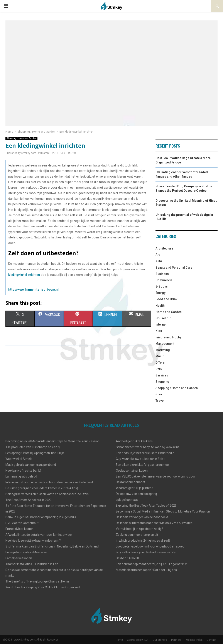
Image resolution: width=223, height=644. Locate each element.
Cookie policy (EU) (138, 640)
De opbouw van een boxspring (136, 494)
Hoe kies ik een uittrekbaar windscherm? (33, 541)
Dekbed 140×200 (127, 558)
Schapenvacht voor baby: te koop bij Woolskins (148, 447)
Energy (160, 293)
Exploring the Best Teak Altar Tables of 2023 (146, 506)
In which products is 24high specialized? (143, 541)
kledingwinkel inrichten (24, 275)
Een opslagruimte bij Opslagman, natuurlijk (35, 453)
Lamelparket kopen (19, 558)
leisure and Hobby (168, 337)
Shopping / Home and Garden (21, 138)
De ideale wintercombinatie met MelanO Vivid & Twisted (154, 523)
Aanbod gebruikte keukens (134, 441)
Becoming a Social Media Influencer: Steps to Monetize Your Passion (52, 441)
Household (163, 318)
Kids (159, 331)
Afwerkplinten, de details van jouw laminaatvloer (39, 535)
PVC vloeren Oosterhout (22, 523)
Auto (159, 261)
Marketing (163, 350)
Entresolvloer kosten (19, 529)
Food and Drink (166, 299)
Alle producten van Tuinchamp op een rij (33, 447)
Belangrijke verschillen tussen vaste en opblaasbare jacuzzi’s (47, 494)
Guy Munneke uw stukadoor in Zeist (140, 459)
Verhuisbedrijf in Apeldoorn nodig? (139, 529)
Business (162, 274)
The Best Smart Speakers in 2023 (29, 500)
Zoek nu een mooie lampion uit (137, 535)
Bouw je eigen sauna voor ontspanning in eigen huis (41, 517)
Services (162, 375)
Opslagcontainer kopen (132, 471)
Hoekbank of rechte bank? (23, 471)
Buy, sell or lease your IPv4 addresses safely (146, 552)
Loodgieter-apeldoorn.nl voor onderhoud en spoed (150, 546)
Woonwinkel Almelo (19, 459)
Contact (211, 640)
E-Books (162, 286)
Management (165, 344)
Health (160, 306)
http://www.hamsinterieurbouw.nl (33, 290)
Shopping (162, 382)
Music (160, 356)
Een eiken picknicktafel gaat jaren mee (142, 465)
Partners (176, 640)
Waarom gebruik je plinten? (134, 488)
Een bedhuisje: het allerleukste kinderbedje (145, 453)
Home (119, 640)
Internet (161, 324)
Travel (160, 401)
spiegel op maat (127, 500)
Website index (194, 640)
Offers (160, 363)
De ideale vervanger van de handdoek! (142, 517)
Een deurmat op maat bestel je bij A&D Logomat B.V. (151, 564)
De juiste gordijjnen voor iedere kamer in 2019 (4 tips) (42, 488)
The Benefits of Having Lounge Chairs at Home (37, 581)
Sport (159, 394)
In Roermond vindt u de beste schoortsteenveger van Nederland (49, 482)
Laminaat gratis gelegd (21, 476)
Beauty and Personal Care (174, 268)
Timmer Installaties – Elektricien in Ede (32, 564)
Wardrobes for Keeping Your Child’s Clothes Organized (43, 587)
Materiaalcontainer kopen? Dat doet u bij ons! (147, 570)
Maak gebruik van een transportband (31, 465)
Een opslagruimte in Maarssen (26, 552)
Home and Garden (169, 312)
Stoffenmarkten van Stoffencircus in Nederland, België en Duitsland (52, 546)
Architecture (164, 248)
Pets (159, 369)
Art (158, 255)
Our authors (160, 640)
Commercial (164, 280)
